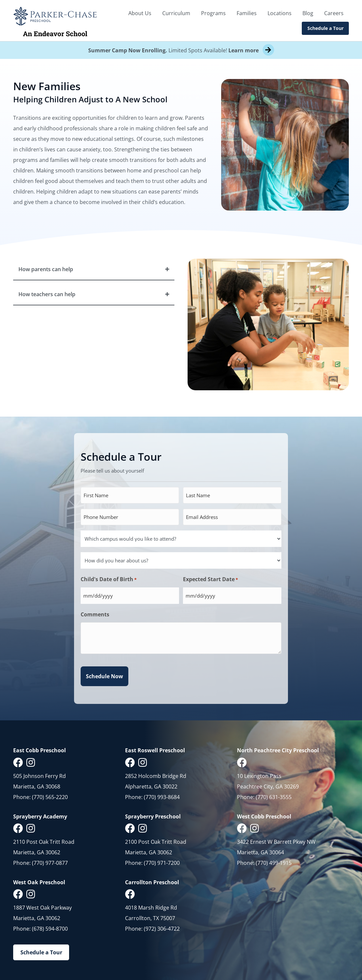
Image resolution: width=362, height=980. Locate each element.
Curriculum (176, 13)
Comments (95, 614)
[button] (94, 269)
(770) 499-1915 (274, 863)
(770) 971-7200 (162, 863)
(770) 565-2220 (50, 797)
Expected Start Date (210, 580)
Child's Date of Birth (109, 580)
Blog (308, 13)
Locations (280, 13)
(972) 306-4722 (162, 929)
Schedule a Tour (325, 28)
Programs (213, 13)
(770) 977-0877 (50, 863)
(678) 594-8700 (50, 929)
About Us (140, 13)
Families (247, 13)
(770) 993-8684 (162, 797)
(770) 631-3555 (274, 797)
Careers (334, 13)
